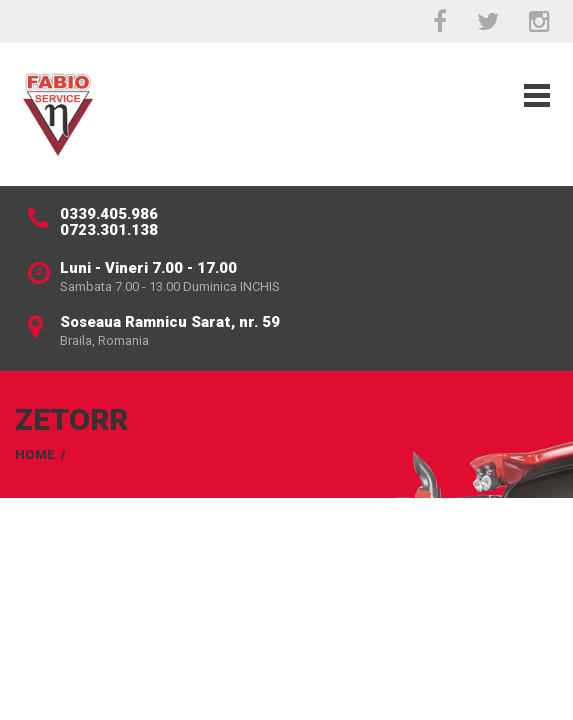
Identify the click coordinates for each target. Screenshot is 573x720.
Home (35, 454)
